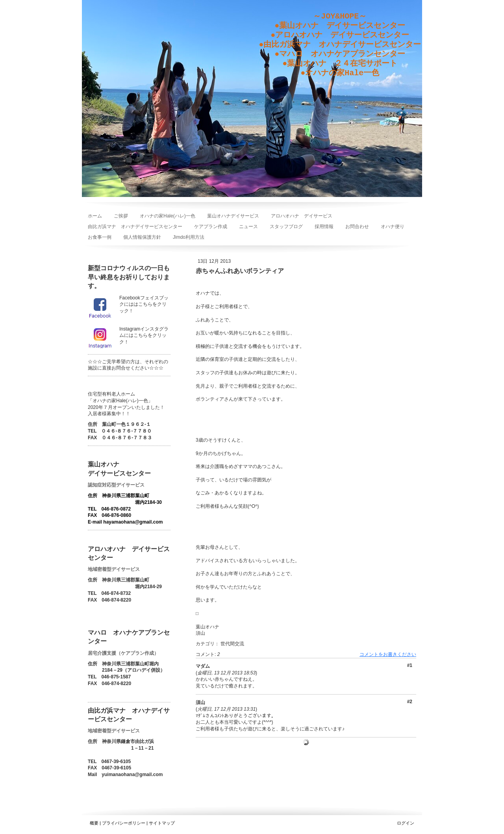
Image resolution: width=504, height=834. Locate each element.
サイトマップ (162, 823)
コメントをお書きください (388, 654)
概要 (94, 823)
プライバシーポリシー (124, 823)
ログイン (406, 823)
